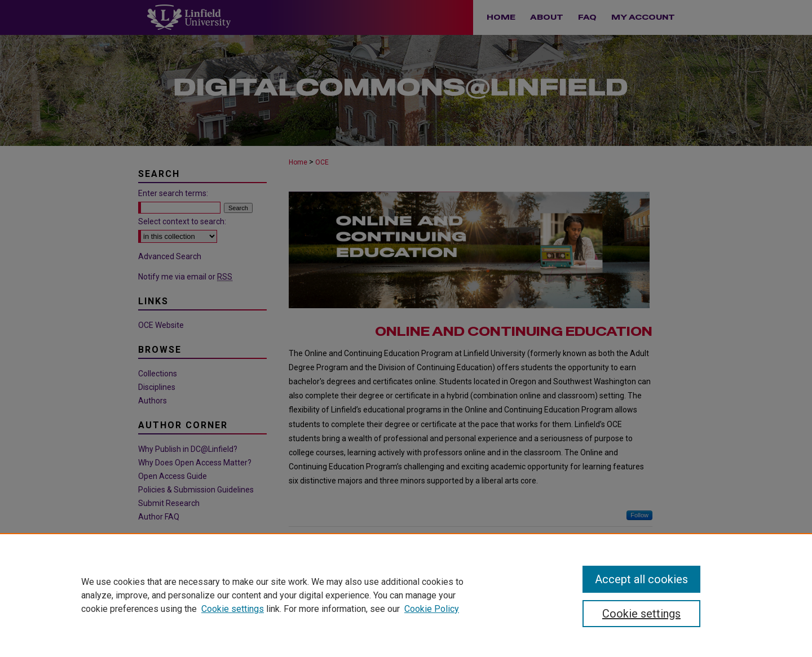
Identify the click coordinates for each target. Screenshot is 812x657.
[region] (406, 595)
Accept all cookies (641, 579)
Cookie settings (233, 609)
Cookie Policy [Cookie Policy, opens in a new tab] (432, 609)
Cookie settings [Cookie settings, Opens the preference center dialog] (641, 614)
